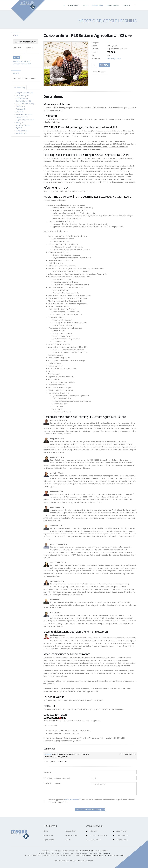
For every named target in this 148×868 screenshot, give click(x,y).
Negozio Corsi (97, 8)
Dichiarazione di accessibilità (114, 856)
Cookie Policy (99, 856)
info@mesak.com (104, 853)
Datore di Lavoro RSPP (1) (25, 104)
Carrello (16, 73)
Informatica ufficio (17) (24, 114)
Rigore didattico (49, 840)
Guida (85, 8)
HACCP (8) (20, 112)
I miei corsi (73, 8)
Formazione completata (97, 835)
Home (46, 831)
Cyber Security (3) (22, 95)
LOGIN (16, 35)
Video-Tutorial (120, 831)
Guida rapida (48, 835)
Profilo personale (121, 840)
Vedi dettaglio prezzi (114, 58)
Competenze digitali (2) (24, 93)
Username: (17, 47)
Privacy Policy (88, 856)
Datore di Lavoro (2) (23, 101)
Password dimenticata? (22, 61)
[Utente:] (113, 772)
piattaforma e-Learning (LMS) (76, 861)
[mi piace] (81, 754)
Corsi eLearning (19, 87)
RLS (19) (19, 128)
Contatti (126, 8)
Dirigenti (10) (21, 106)
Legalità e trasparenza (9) (25, 120)
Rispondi (48, 754)
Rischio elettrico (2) (23, 125)
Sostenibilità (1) (21, 133)
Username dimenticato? (22, 64)
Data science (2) (22, 98)
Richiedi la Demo (113, 8)
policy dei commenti (73, 800)
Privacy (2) (20, 123)
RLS (108, 43)
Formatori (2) (21, 109)
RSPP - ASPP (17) (22, 131)
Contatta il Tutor (94, 840)
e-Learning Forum (121, 835)
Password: (30, 47)
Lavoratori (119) (22, 117)
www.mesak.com (88, 851)
